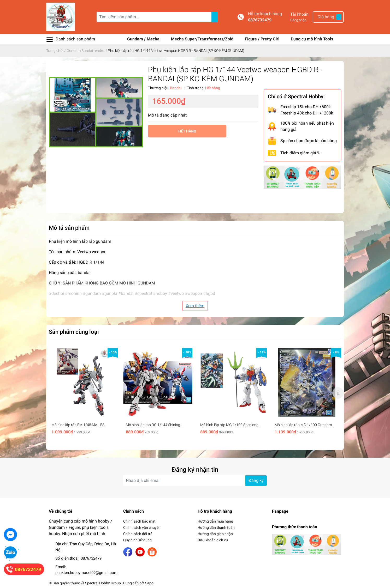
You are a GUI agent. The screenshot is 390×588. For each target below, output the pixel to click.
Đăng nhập (298, 20)
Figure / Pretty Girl (263, 39)
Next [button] (338, 393)
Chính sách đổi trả (138, 534)
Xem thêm (195, 306)
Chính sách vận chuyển (142, 528)
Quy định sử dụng (137, 540)
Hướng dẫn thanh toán (216, 528)
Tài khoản (299, 14)
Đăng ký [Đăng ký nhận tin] (256, 480)
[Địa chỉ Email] (195, 481)
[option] (83, 393)
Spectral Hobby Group (103, 583)
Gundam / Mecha (144, 39)
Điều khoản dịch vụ (213, 540)
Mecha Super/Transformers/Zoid (203, 39)
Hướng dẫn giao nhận (215, 534)
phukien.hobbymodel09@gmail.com (86, 573)
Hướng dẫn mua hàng (215, 521)
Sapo (149, 583)
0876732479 (260, 20)
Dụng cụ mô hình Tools (312, 39)
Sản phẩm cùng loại (74, 332)
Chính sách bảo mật (139, 521)
